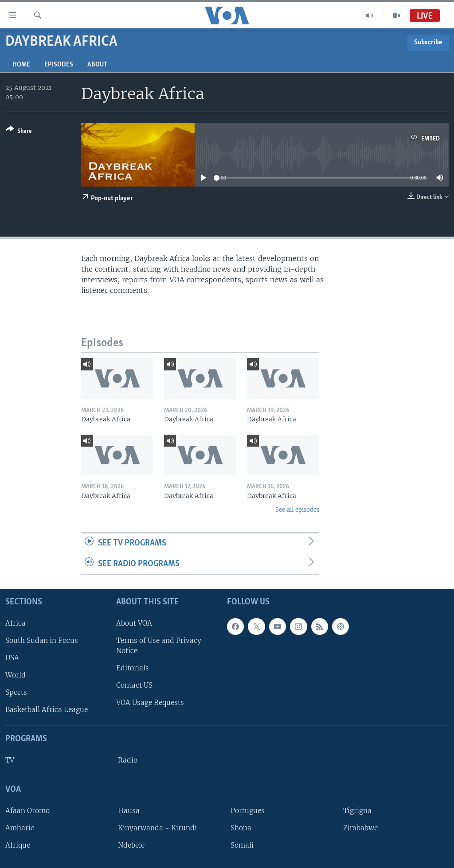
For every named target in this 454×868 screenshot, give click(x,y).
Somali (242, 845)
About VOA (134, 623)
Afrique (18, 845)
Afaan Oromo (27, 811)
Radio (128, 760)
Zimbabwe (360, 828)
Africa (16, 623)
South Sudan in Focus (42, 640)
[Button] (19, 132)
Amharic (20, 828)
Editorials (133, 668)
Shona (241, 828)
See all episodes (297, 510)
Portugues (248, 811)
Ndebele (131, 845)
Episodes (59, 65)
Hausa (129, 811)
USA (12, 658)
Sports (16, 692)
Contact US (134, 685)
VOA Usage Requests (150, 703)
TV (10, 760)
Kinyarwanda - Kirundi (157, 828)
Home (21, 65)
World (16, 675)
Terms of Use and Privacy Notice (159, 646)
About (97, 65)
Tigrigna (357, 811)
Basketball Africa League (47, 710)
